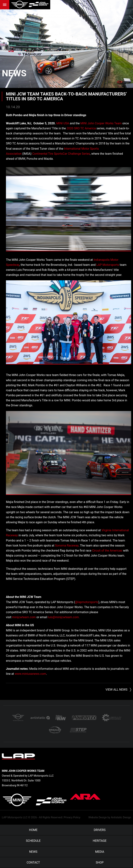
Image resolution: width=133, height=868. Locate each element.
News (14, 73)
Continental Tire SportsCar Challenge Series (61, 154)
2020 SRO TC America (81, 128)
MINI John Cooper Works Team (101, 123)
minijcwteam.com (24, 617)
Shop (100, 863)
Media (100, 852)
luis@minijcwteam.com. (64, 617)
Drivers (100, 830)
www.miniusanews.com (30, 674)
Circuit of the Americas (107, 551)
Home (33, 830)
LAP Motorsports (108, 265)
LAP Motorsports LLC (15, 817)
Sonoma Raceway (67, 546)
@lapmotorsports (87, 602)
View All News (116, 690)
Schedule (33, 841)
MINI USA (63, 123)
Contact (33, 863)
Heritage (100, 841)
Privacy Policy (72, 817)
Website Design (98, 817)
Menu (5, 5)
